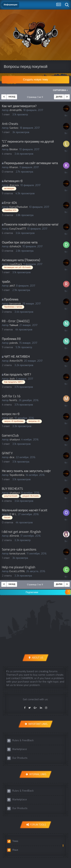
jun (11, 418)
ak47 (12, 286)
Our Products (17, 758)
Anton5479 (16, 361)
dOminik (14, 536)
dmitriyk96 (16, 110)
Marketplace (17, 749)
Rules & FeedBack (20, 740)
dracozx (14, 185)
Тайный (14, 325)
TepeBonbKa (17, 475)
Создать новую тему (35, 80)
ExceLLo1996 (17, 571)
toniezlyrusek (17, 554)
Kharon (14, 167)
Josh (12, 379)
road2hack (16, 264)
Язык (13, 850)
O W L (13, 514)
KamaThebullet (19, 207)
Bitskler (14, 149)
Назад (12, 97)
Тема (13, 841)
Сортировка (60, 90)
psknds (14, 343)
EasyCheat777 (18, 229)
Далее (59, 97)
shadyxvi (15, 440)
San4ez (14, 128)
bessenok (15, 304)
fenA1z (13, 400)
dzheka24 (15, 246)
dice (12, 457)
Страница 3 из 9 (36, 97)
